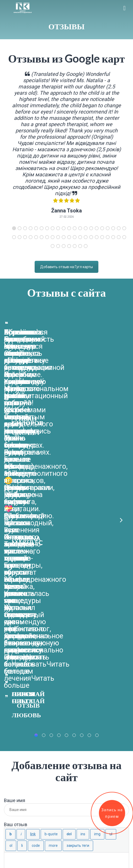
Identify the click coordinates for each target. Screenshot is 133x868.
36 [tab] (91, 237)
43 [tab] (53, 246)
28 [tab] (47, 237)
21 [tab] (124, 228)
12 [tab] (75, 228)
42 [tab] (124, 237)
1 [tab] (14, 228)
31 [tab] (64, 237)
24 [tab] (25, 237)
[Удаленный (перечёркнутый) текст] (69, 559)
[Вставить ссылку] (33, 559)
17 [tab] (102, 228)
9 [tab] (58, 228)
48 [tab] (80, 246)
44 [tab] (58, 246)
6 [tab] (42, 228)
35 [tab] (86, 237)
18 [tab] (108, 228)
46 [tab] (69, 246)
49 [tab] (86, 246)
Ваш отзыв (16, 549)
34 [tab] (80, 237)
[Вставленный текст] (83, 559)
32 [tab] (69, 237)
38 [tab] (102, 237)
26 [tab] (36, 237)
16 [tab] (97, 228)
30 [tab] (58, 237)
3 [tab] (25, 228)
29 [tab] (53, 237)
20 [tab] (119, 228)
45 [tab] (64, 246)
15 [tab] (91, 228)
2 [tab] (20, 228)
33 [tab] (75, 237)
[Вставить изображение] (97, 559)
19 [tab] (113, 228)
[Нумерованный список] (11, 570)
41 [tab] (119, 237)
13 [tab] (80, 228)
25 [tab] (31, 237)
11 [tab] (69, 228)
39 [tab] (108, 237)
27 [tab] (42, 237)
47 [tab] (75, 246)
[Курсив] (21, 559)
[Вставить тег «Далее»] (53, 570)
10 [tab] (64, 228)
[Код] (36, 570)
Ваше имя (15, 525)
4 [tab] (31, 228)
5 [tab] (36, 228)
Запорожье (17, 738)
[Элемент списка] (22, 570)
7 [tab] (47, 228)
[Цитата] (51, 559)
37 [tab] (97, 237)
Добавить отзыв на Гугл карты (66, 267)
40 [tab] (113, 237)
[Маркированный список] (111, 559)
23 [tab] (20, 237)
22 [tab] (14, 237)
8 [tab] (53, 228)
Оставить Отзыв (23, 623)
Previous (12, 388)
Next (121, 388)
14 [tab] (86, 228)
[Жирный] (10, 559)
